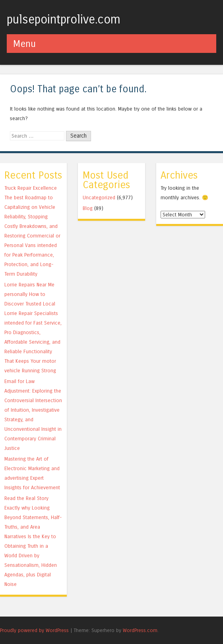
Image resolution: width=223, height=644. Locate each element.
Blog (88, 208)
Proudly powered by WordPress (34, 630)
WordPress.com (140, 630)
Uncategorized (99, 197)
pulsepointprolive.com (64, 19)
